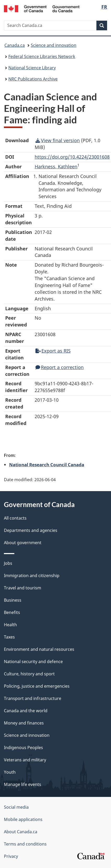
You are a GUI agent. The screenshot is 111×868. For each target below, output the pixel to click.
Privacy (11, 856)
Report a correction (60, 367)
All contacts (15, 518)
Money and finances (24, 723)
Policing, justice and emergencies (37, 686)
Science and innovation (54, 45)
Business (13, 600)
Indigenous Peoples (23, 748)
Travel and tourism (23, 588)
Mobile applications (23, 819)
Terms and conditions (25, 844)
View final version (58, 140)
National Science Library (32, 68)
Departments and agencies (31, 530)
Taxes (9, 637)
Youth (10, 772)
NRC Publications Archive (33, 79)
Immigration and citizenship (32, 576)
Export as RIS (53, 351)
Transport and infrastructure (33, 698)
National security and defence (33, 662)
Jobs (8, 563)
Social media (16, 807)
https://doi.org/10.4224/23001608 (72, 157)
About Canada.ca (21, 832)
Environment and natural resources (39, 649)
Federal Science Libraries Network (42, 56)
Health (10, 625)
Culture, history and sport (29, 674)
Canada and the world (26, 711)
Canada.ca (15, 45)
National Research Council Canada (47, 464)
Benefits (12, 612)
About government (23, 543)
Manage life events (23, 784)
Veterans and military (25, 760)
